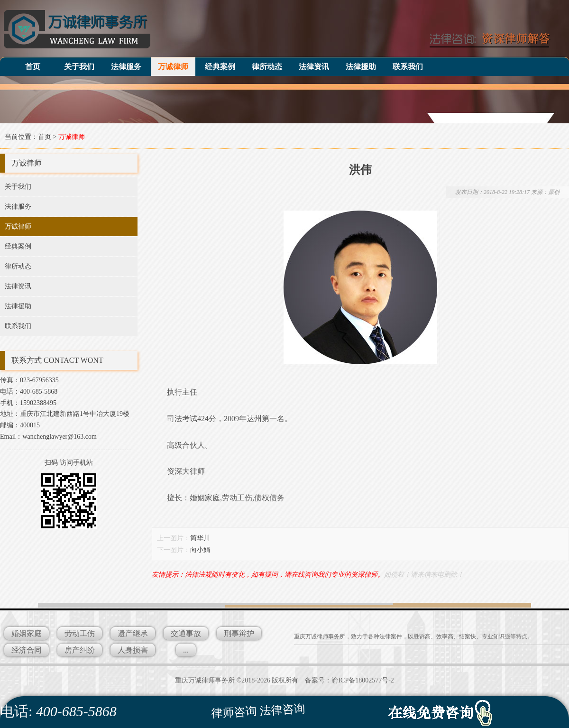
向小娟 (200, 550)
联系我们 (408, 67)
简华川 (200, 538)
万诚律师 (173, 67)
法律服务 (126, 67)
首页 (33, 67)
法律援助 (361, 67)
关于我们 (79, 67)
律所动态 (267, 67)
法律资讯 (314, 67)
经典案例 (220, 67)
